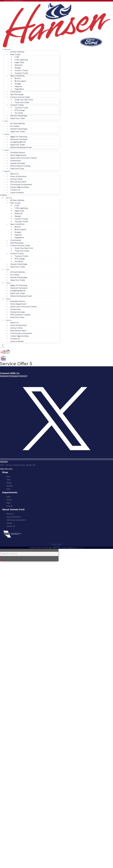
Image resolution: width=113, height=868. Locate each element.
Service (6, 150)
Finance (7, 134)
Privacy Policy (56, 544)
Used (6, 121)
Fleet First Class (17, 169)
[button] (30, 195)
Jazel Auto (80, 548)
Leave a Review (17, 193)
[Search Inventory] (29, 554)
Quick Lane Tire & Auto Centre (23, 158)
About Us (7, 171)
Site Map (57, 546)
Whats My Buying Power (21, 147)
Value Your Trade (18, 118)
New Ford (7, 49)
